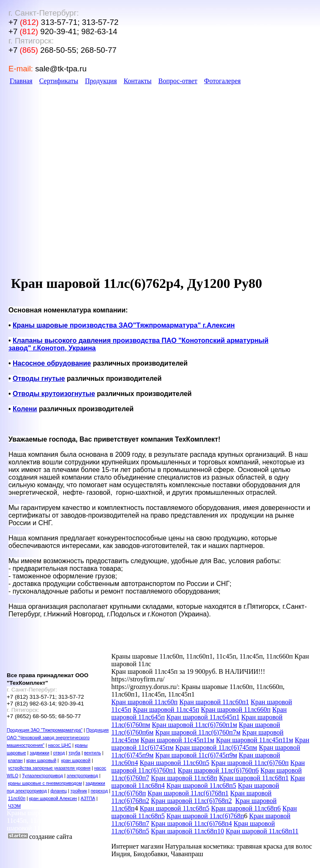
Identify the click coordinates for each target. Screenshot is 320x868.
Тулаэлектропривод (42, 776)
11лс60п (17, 798)
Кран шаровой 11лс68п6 (246, 808)
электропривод (82, 776)
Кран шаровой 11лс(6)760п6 (218, 770)
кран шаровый (41, 760)
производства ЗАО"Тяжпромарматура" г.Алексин (124, 325)
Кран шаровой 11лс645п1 (203, 717)
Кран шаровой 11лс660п (236, 709)
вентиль (93, 753)
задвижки (39, 753)
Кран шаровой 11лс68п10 (187, 831)
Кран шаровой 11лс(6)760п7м (198, 732)
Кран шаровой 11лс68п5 (201, 785)
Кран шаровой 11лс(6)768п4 (191, 823)
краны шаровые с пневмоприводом (45, 783)
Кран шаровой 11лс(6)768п (205, 816)
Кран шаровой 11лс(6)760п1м (194, 725)
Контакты (137, 81)
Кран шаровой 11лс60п (144, 702)
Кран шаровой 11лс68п (184, 778)
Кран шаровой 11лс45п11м (254, 740)
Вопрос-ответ (178, 81)
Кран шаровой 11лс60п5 (174, 763)
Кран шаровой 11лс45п (166, 709)
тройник (79, 791)
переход (99, 791)
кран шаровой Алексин (53, 798)
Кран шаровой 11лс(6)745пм (216, 747)
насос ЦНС (60, 745)
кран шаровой (76, 760)
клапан (15, 760)
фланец (59, 791)
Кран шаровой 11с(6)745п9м (196, 755)
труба (74, 753)
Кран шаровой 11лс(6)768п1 (188, 793)
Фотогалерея (223, 81)
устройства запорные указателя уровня (49, 768)
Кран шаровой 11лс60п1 (214, 702)
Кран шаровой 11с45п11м (178, 740)
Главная (21, 81)
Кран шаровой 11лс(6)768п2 (191, 801)
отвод (59, 753)
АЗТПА (88, 798)
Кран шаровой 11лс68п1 (254, 778)
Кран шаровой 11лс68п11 (262, 831)
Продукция (101, 81)
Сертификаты (59, 81)
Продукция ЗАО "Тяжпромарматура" (45, 730)
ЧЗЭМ (14, 806)
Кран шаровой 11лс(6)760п (250, 763)
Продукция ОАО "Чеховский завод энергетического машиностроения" (58, 738)
